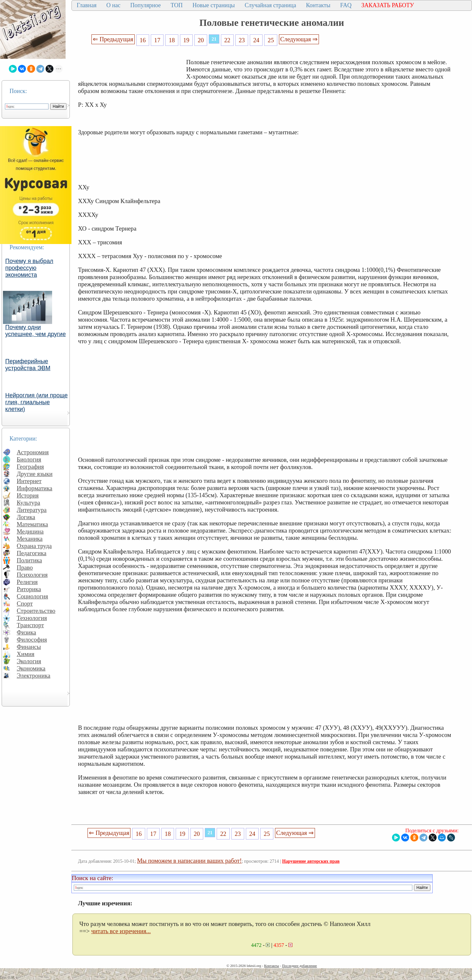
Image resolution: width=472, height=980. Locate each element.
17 (157, 40)
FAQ (346, 5)
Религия (27, 582)
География (30, 467)
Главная (87, 5)
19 (186, 40)
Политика (29, 560)
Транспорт (30, 625)
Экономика (31, 668)
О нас (113, 5)
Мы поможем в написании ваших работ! (189, 861)
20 (201, 40)
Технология (32, 618)
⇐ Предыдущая (113, 39)
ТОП (177, 5)
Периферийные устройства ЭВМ (28, 365)
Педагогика (32, 553)
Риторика (29, 589)
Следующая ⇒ (299, 39)
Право (25, 567)
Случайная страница (270, 5)
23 (242, 40)
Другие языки (35, 474)
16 (143, 40)
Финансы (29, 647)
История (28, 495)
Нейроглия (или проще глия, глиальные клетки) (37, 402)
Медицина (30, 531)
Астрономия (33, 452)
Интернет (29, 481)
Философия (32, 640)
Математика (32, 524)
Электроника (34, 676)
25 (271, 40)
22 (227, 40)
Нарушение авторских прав (311, 861)
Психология (32, 575)
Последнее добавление (299, 966)
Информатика (35, 488)
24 (256, 40)
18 (172, 40)
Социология (32, 596)
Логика (26, 517)
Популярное (146, 5)
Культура (29, 503)
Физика (26, 632)
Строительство (36, 611)
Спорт (25, 603)
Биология (29, 459)
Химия (26, 654)
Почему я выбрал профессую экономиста (29, 268)
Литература (32, 510)
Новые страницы (214, 5)
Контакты (318, 5)
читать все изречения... (121, 931)
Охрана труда (34, 546)
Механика (30, 539)
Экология (29, 661)
